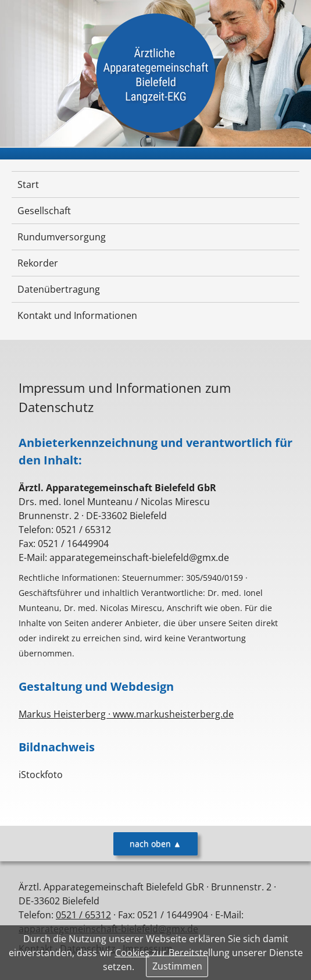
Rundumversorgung (62, 237)
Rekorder (38, 263)
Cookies (132, 953)
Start (28, 184)
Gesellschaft (44, 211)
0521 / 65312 (83, 915)
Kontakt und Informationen (77, 315)
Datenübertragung (59, 289)
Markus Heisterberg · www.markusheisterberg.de (126, 714)
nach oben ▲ (155, 844)
